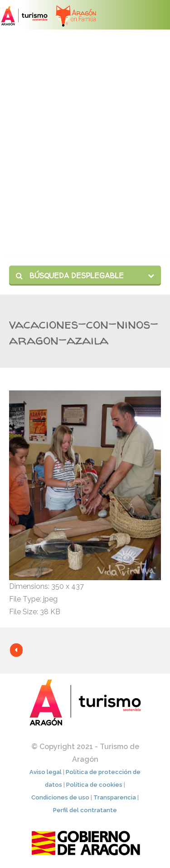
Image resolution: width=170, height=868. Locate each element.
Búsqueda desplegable (70, 276)
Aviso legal (46, 772)
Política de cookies (94, 785)
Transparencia (115, 797)
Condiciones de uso (60, 797)
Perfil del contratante (85, 810)
